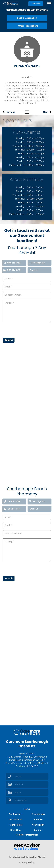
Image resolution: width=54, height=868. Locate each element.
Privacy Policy (27, 862)
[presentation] (23, 568)
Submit (9, 578)
